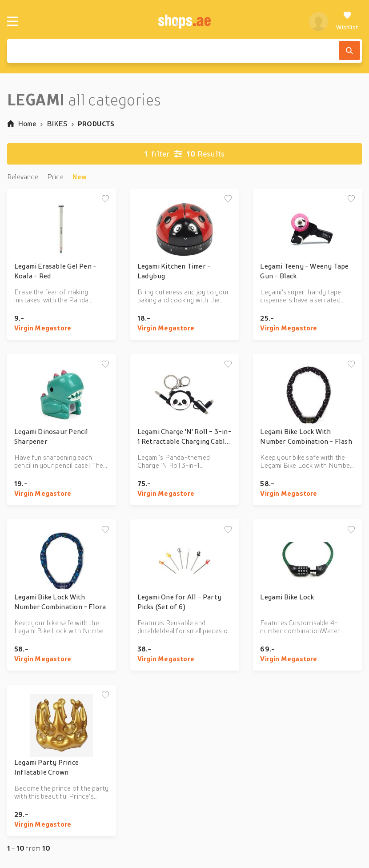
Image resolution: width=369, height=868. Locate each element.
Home (22, 124)
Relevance (23, 177)
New (80, 177)
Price (55, 177)
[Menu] (12, 21)
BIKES (57, 124)
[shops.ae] (184, 21)
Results (185, 154)
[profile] (319, 21)
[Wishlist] (347, 21)
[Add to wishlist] (105, 199)
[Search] (349, 50)
